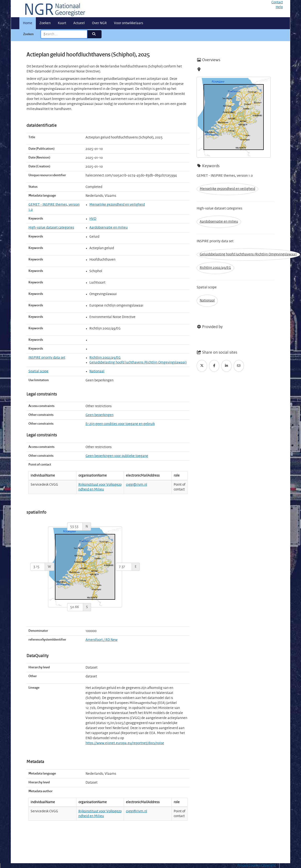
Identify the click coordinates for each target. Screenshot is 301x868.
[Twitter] (202, 366)
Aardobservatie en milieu (108, 228)
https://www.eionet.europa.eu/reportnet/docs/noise (125, 743)
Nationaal (97, 371)
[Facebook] (214, 366)
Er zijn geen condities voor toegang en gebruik (120, 424)
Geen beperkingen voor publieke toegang (117, 456)
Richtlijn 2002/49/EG (105, 358)
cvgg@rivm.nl (137, 485)
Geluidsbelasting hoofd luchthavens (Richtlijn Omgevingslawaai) (138, 363)
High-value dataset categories (51, 228)
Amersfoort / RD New (102, 640)
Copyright (268, 866)
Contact (277, 2)
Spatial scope (38, 371)
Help (279, 7)
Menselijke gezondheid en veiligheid (117, 205)
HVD (93, 219)
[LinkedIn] (226, 366)
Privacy (243, 866)
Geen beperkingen (99, 415)
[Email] (239, 366)
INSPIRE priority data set (47, 358)
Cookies (255, 866)
